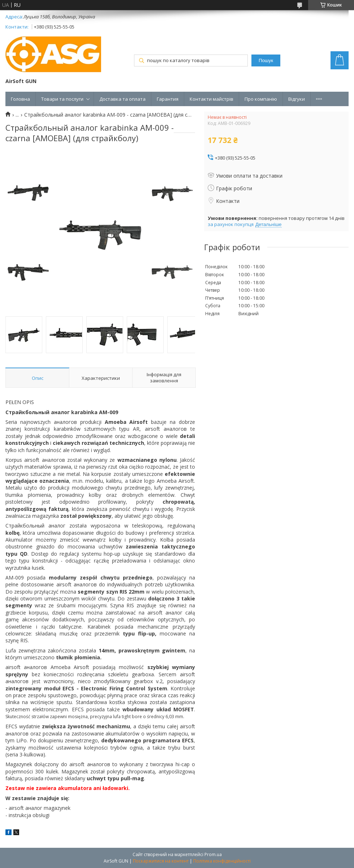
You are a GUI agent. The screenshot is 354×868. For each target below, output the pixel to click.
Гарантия (168, 99)
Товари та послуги (62, 99)
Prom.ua (213, 854)
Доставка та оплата (122, 99)
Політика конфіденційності (222, 861)
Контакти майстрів (211, 99)
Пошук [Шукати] (266, 60)
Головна (20, 99)
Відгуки (297, 99)
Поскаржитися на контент (161, 861)
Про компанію (261, 99)
